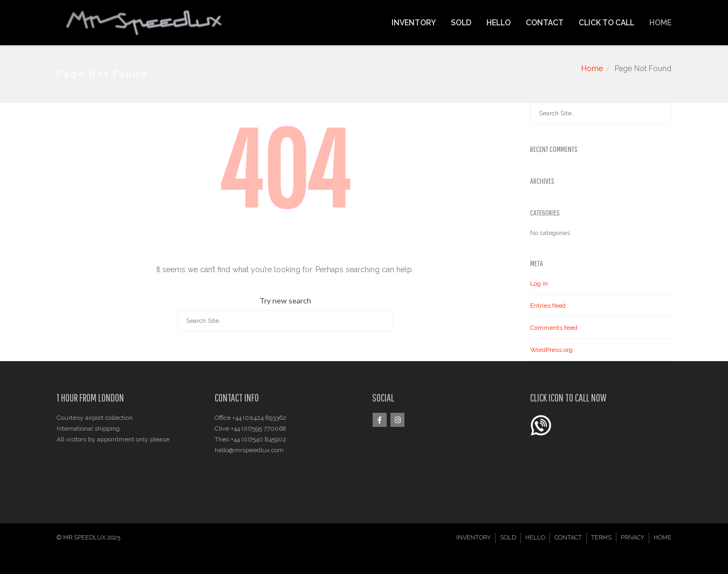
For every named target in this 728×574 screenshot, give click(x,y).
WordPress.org (551, 350)
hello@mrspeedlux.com (249, 450)
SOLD (461, 23)
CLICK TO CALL (606, 23)
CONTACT (545, 23)
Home (592, 68)
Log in (539, 283)
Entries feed (548, 306)
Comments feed (554, 328)
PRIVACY (633, 538)
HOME (660, 23)
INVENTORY (414, 23)
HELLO (499, 23)
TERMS (601, 538)
